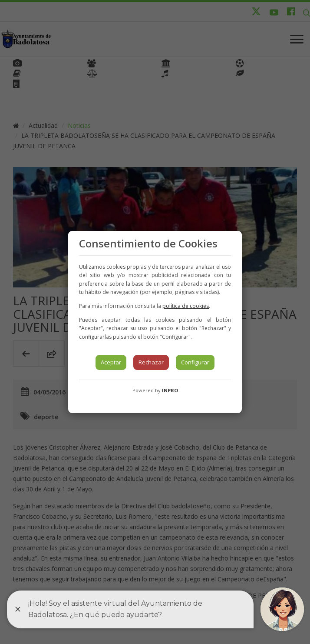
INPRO (170, 390)
